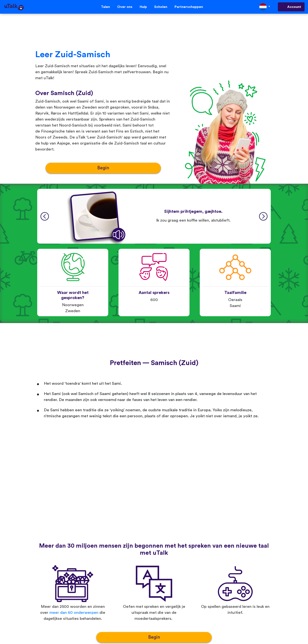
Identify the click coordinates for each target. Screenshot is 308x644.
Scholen (161, 7)
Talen (105, 7)
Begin (103, 168)
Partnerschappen (189, 7)
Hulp (143, 7)
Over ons (125, 7)
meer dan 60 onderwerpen (74, 613)
